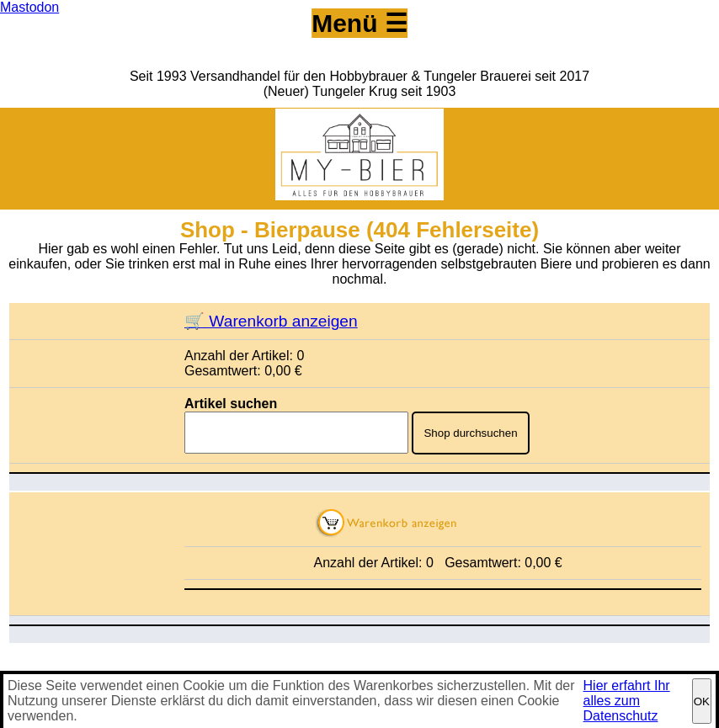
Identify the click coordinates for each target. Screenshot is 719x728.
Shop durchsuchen (470, 433)
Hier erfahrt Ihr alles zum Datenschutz (627, 701)
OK (702, 701)
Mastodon (29, 7)
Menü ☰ (359, 23)
